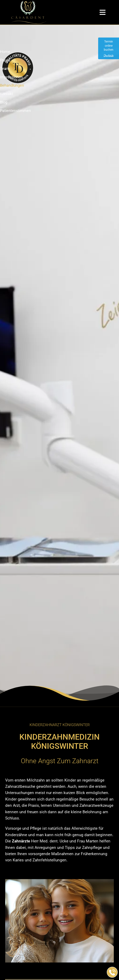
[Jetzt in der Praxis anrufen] (112, 972)
